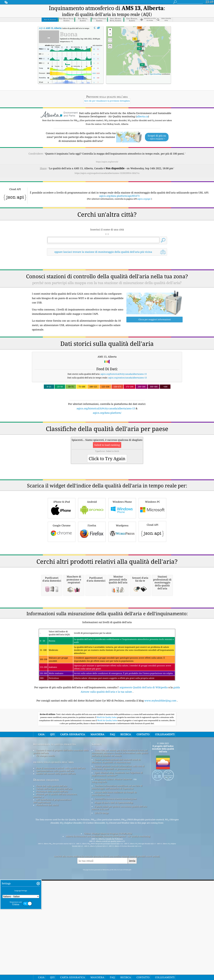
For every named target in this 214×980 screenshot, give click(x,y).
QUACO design (102, 920)
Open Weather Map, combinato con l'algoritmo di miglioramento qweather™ (117, 881)
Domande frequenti (46, 887)
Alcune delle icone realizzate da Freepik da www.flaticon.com (114, 900)
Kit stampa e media (45, 863)
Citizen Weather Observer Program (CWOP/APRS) (108, 940)
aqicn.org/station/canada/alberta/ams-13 (127, 370)
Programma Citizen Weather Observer (113, 886)
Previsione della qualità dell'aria (52, 898)
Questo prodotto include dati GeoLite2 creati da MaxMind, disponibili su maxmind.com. (116, 868)
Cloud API (152, 562)
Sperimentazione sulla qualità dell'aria (55, 878)
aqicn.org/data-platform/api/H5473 (119, 188)
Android (92, 538)
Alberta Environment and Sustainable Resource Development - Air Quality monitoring (108, 943)
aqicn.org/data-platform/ (107, 405)
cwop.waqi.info (99, 889)
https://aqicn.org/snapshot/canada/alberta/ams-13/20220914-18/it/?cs (107, 165)
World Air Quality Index (107, 824)
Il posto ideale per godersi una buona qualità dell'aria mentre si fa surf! (119, 915)
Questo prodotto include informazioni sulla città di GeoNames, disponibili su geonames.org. (118, 874)
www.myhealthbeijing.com (160, 807)
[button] (139, 22)
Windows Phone (122, 538)
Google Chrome (62, 562)
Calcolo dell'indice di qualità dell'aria (54, 896)
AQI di (50, 20)
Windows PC (152, 538)
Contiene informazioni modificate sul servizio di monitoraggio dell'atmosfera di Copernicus (117, 894)
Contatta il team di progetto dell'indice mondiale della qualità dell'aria (61, 858)
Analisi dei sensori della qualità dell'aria (56, 880)
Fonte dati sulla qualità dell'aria (52, 893)
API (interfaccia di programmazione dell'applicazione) (52, 908)
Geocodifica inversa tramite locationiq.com (116, 906)
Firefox (92, 562)
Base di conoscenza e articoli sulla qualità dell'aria (61, 875)
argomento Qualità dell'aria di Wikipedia (144, 794)
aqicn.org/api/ (144, 191)
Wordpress (122, 562)
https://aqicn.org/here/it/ (107, 154)
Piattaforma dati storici (47, 912)
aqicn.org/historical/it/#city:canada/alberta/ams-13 (106, 401)
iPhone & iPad (62, 538)
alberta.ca (142, 109)
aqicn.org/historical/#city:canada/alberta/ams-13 (124, 366)
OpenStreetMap (155, 66)
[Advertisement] (107, 431)
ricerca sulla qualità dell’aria (53, 869)
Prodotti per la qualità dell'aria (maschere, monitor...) (55, 902)
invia (132, 968)
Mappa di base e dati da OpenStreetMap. (114, 909)
